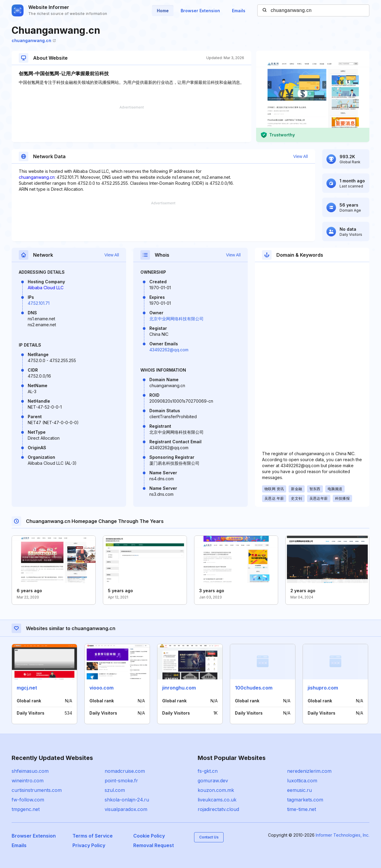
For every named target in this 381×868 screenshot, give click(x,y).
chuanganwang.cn (34, 40)
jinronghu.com (179, 688)
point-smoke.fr (121, 781)
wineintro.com (28, 781)
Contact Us (209, 837)
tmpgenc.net (26, 809)
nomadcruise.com (125, 771)
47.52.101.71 (39, 303)
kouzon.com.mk (216, 790)
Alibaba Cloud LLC (46, 288)
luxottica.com (302, 781)
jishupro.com (323, 688)
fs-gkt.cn (208, 771)
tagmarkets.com (305, 800)
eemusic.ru (299, 790)
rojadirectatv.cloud (218, 809)
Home (163, 11)
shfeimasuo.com (30, 771)
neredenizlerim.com (309, 771)
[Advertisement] (131, 124)
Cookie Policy (149, 836)
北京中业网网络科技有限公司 (176, 319)
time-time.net (302, 809)
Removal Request (154, 845)
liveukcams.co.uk (217, 800)
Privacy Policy (89, 845)
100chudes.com (254, 688)
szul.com (115, 790)
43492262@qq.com (169, 350)
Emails (239, 11)
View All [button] (301, 156)
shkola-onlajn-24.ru (127, 800)
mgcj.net (27, 688)
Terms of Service (93, 836)
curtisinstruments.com (37, 790)
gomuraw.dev (213, 781)
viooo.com (102, 688)
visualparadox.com (126, 809)
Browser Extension (200, 11)
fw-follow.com (28, 800)
